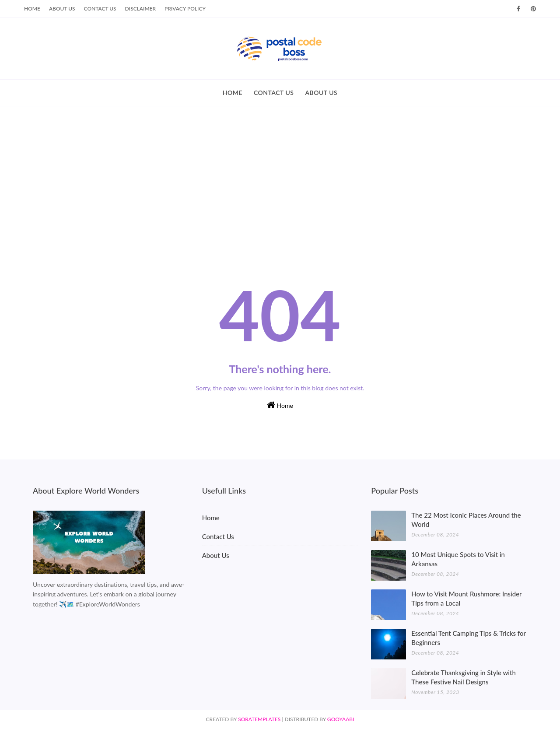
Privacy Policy (185, 9)
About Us (62, 9)
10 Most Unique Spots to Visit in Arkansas (458, 559)
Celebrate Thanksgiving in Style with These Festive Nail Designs (464, 677)
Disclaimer (141, 9)
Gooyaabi (341, 719)
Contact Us (100, 9)
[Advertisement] (280, 172)
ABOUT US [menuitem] (321, 93)
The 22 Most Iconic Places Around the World (466, 520)
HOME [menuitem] (233, 93)
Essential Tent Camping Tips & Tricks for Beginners (468, 638)
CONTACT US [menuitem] (274, 93)
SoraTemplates (259, 719)
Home (32, 9)
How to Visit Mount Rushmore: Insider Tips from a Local (466, 598)
